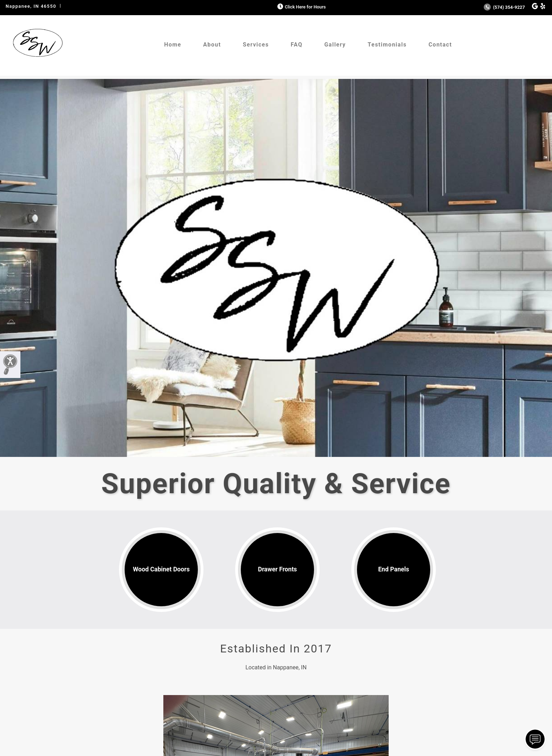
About (212, 45)
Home (173, 45)
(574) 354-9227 (504, 7)
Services (256, 45)
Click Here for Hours (301, 7)
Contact (440, 45)
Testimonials (387, 45)
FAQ (297, 45)
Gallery (335, 45)
